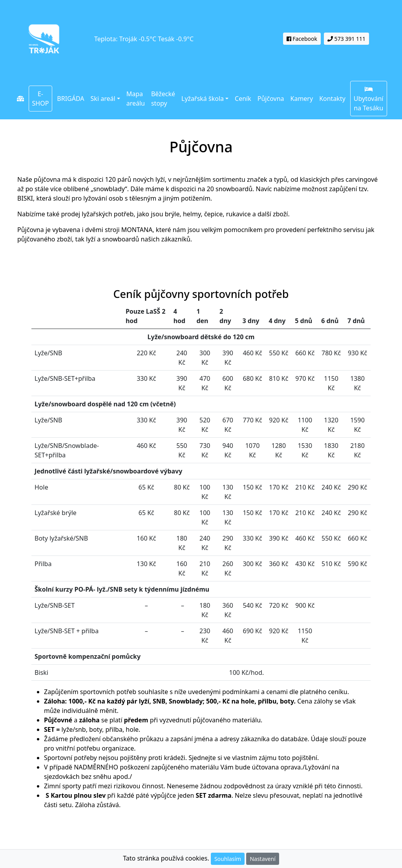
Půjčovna (272, 98)
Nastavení (262, 859)
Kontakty (332, 99)
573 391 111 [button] (346, 39)
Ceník (243, 99)
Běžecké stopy (163, 99)
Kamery (302, 99)
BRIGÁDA (70, 99)
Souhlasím (228, 859)
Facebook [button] (302, 39)
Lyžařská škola (203, 99)
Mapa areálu (136, 99)
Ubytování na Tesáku (369, 99)
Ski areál (103, 99)
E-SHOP (41, 99)
